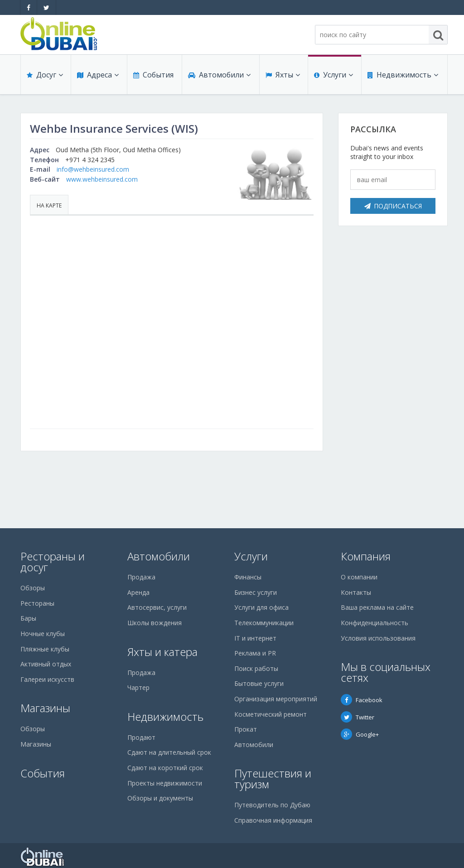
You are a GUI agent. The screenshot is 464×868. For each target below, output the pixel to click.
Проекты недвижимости (165, 783)
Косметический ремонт (271, 714)
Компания (366, 556)
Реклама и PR (255, 653)
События (152, 78)
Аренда (138, 592)
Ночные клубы (43, 634)
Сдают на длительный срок (169, 752)
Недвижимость (402, 78)
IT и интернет (255, 638)
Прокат (246, 729)
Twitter (358, 717)
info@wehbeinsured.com (93, 169)
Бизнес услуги (256, 592)
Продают (141, 737)
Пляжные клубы (45, 649)
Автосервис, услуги (157, 607)
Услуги (333, 78)
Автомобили (218, 78)
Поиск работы (256, 668)
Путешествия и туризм (273, 779)
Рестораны (37, 603)
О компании (359, 577)
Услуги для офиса (261, 607)
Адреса (97, 78)
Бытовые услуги (259, 683)
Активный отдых (46, 664)
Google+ (360, 734)
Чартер (138, 687)
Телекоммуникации (264, 623)
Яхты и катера (162, 652)
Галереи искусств (47, 679)
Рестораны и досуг (53, 562)
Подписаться (393, 206)
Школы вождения (155, 623)
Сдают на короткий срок (165, 768)
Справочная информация (273, 820)
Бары (28, 618)
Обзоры (33, 588)
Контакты (356, 592)
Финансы (248, 577)
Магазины (45, 708)
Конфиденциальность (375, 623)
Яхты (282, 78)
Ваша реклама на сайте (377, 607)
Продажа (141, 577)
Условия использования (378, 638)
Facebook (362, 700)
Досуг (44, 78)
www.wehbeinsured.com (102, 179)
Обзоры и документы (160, 798)
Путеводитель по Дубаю (272, 805)
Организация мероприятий (276, 699)
